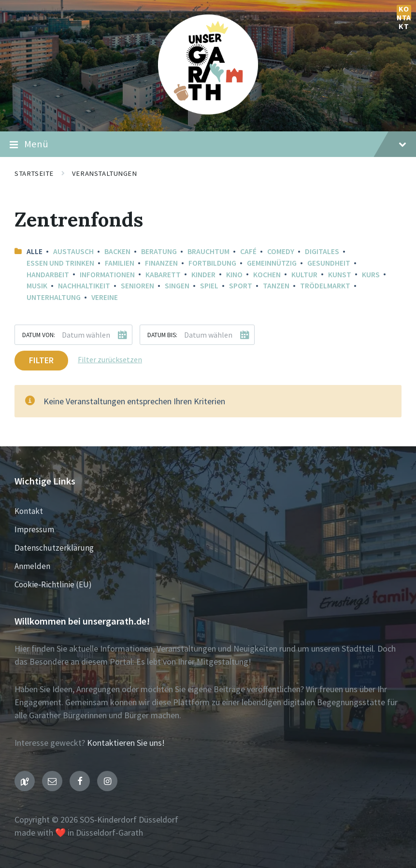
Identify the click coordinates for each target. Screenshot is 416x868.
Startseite (34, 173)
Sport (241, 286)
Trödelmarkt (325, 286)
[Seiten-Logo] (208, 111)
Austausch (73, 251)
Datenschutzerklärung (54, 548)
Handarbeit (48, 275)
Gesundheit (329, 263)
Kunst (340, 275)
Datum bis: (162, 335)
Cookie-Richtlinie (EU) (53, 584)
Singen (177, 286)
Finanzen (161, 263)
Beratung (159, 251)
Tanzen (276, 286)
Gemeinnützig (272, 263)
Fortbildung (212, 263)
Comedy (281, 251)
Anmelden (32, 566)
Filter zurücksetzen (110, 360)
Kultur (304, 275)
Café (248, 251)
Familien (120, 263)
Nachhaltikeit (84, 286)
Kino (234, 275)
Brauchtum (208, 251)
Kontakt (404, 12)
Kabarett (163, 275)
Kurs (371, 275)
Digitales (322, 251)
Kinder (203, 275)
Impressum (34, 529)
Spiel (209, 286)
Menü (208, 144)
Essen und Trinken (60, 263)
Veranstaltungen (105, 173)
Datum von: (39, 335)
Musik (37, 286)
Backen (117, 251)
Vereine (105, 297)
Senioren (137, 286)
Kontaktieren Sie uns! (126, 743)
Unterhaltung (54, 297)
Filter (41, 360)
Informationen (107, 275)
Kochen (267, 275)
